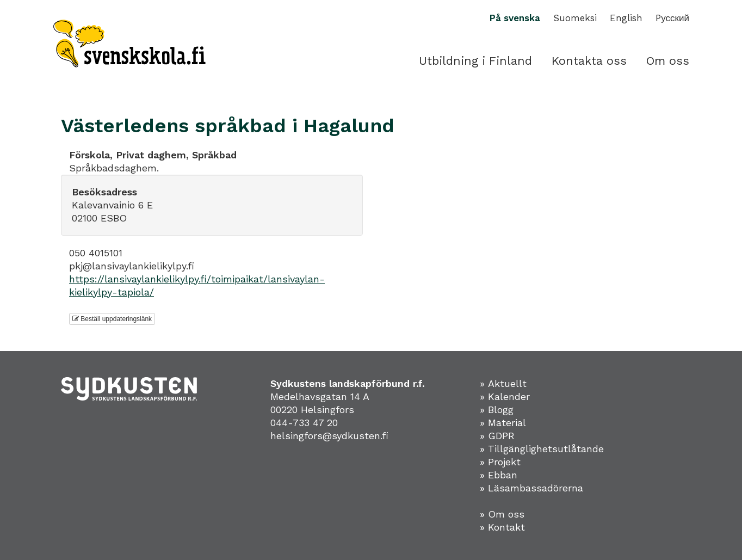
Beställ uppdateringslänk (112, 319)
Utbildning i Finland (475, 61)
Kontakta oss (589, 61)
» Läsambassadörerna (531, 488)
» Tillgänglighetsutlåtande (542, 449)
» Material (503, 423)
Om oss (668, 61)
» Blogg (497, 410)
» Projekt (500, 462)
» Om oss (502, 514)
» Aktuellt (503, 383)
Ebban (503, 475)
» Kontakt (502, 527)
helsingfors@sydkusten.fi (329, 436)
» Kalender (505, 396)
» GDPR (497, 436)
